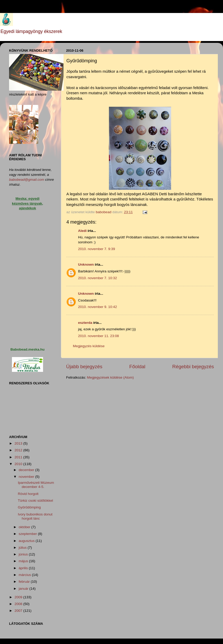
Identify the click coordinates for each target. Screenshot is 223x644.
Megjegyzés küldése (89, 346)
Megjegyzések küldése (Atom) (110, 377)
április (24, 568)
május (24, 561)
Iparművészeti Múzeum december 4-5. (36, 485)
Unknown (86, 264)
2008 (19, 604)
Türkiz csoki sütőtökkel (36, 501)
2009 (19, 597)
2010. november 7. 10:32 (97, 278)
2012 (19, 450)
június (24, 554)
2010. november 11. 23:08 (99, 336)
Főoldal (137, 367)
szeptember (28, 534)
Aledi (82, 231)
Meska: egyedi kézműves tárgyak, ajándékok (27, 203)
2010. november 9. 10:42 (97, 307)
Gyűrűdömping (29, 507)
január (24, 589)
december (27, 470)
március (25, 575)
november (27, 477)
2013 (19, 443)
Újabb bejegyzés (84, 367)
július (23, 548)
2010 (19, 464)
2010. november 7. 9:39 (97, 249)
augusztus (27, 541)
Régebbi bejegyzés (193, 367)
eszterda (85, 323)
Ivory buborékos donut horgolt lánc (35, 516)
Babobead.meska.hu (27, 349)
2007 (19, 611)
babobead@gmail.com (27, 180)
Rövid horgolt (28, 494)
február (25, 582)
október (25, 527)
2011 (19, 457)
